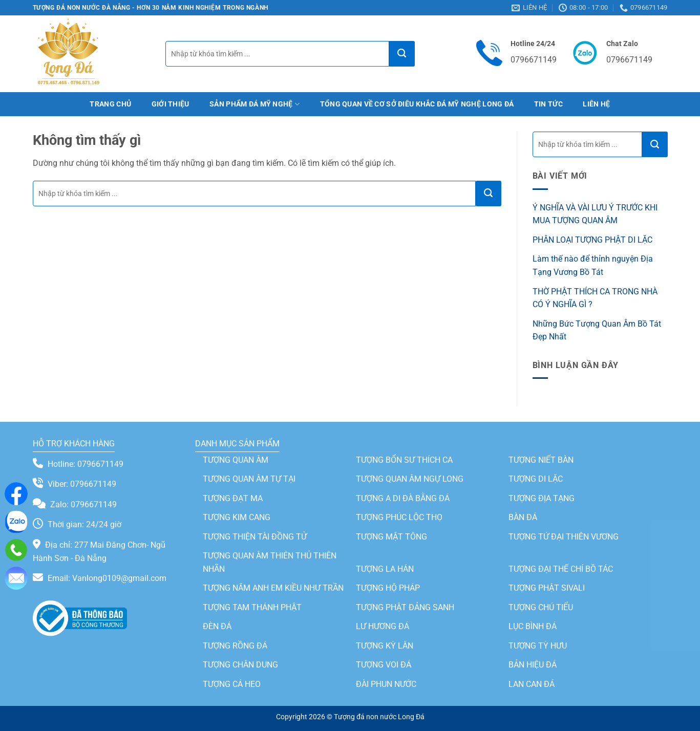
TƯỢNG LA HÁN (385, 569)
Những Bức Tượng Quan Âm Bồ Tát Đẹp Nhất (597, 330)
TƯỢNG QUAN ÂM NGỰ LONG (410, 479)
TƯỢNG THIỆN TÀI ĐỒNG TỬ (255, 537)
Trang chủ (110, 104)
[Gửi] (402, 54)
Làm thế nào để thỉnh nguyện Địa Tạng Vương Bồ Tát (593, 265)
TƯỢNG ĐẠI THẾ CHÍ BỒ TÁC (561, 569)
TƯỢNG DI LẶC (536, 479)
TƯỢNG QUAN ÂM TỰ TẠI (249, 479)
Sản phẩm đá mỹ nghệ (254, 104)
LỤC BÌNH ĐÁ (533, 627)
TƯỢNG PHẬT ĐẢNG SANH (405, 607)
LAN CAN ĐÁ (532, 685)
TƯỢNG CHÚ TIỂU (541, 607)
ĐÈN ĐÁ (217, 627)
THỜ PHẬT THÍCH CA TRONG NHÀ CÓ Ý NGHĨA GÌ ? (595, 298)
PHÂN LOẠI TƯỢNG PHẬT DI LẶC (592, 240)
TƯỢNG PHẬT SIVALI (547, 588)
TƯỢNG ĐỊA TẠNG (542, 498)
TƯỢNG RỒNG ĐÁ (235, 646)
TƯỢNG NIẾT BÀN (541, 460)
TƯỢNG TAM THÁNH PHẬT (252, 607)
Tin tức (548, 104)
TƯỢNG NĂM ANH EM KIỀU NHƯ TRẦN (273, 588)
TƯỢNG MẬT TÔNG (391, 537)
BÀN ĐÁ (523, 517)
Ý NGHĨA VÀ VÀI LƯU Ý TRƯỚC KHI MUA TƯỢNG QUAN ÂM (595, 214)
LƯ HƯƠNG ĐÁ (383, 627)
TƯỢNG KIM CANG (237, 517)
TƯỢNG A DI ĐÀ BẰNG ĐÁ (403, 498)
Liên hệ (596, 104)
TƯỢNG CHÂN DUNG (240, 665)
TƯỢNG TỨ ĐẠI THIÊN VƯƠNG (564, 537)
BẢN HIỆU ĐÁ (533, 665)
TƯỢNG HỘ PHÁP (388, 588)
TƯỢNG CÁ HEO (232, 685)
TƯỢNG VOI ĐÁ (384, 665)
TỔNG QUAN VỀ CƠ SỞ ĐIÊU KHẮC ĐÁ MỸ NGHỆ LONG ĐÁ (417, 104)
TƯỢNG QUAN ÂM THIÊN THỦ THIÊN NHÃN (270, 563)
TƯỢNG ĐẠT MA (233, 498)
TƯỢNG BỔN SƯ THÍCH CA (404, 460)
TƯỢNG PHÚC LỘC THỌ (399, 517)
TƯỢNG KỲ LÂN (385, 646)
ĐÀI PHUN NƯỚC (386, 685)
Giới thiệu (171, 104)
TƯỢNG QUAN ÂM (236, 460)
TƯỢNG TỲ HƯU (538, 646)
